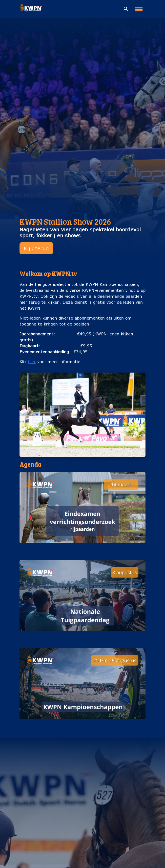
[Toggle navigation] (139, 7)
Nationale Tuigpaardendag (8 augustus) (83, 636)
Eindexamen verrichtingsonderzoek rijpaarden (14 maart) (83, 548)
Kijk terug (36, 248)
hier (32, 362)
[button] (82, 513)
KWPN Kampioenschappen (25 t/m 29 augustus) (83, 724)
